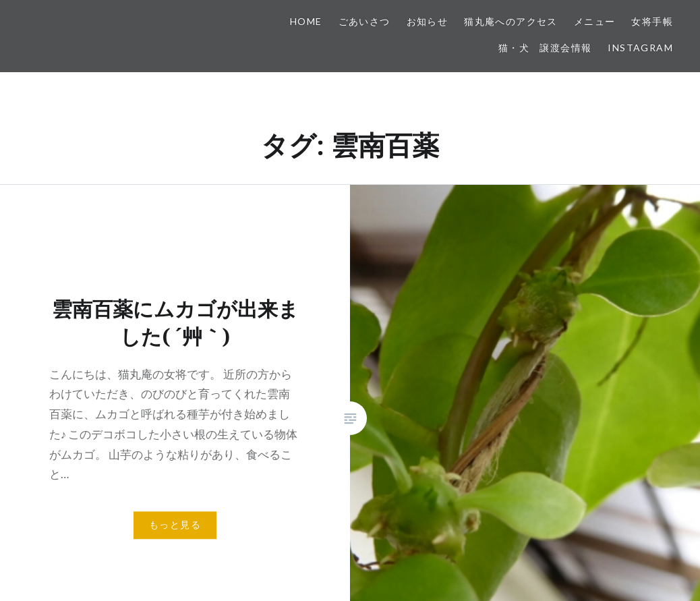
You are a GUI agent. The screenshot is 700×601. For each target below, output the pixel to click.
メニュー (595, 21)
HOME (306, 21)
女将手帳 (652, 21)
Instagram (640, 48)
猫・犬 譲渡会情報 (545, 48)
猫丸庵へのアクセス (511, 21)
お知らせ (428, 21)
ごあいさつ (364, 21)
